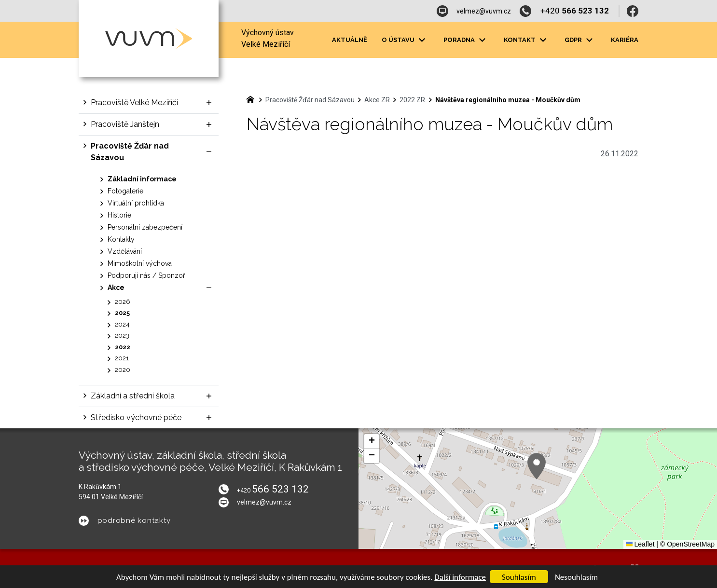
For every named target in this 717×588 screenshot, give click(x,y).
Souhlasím (519, 577)
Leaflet (640, 544)
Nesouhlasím (576, 577)
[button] (537, 466)
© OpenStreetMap (687, 544)
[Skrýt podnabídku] (209, 152)
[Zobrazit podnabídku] (422, 40)
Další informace (460, 577)
